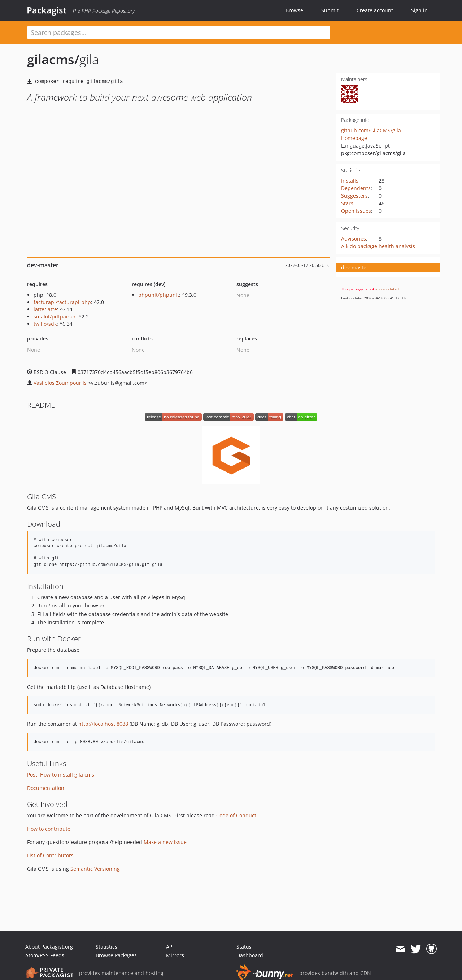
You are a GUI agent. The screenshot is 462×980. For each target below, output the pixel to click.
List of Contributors (50, 855)
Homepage (354, 138)
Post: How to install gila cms (61, 775)
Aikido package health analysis (378, 246)
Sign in (419, 10)
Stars (347, 203)
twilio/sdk (45, 324)
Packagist (47, 10)
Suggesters (354, 196)
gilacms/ (53, 59)
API (170, 947)
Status (244, 947)
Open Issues (356, 211)
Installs (350, 181)
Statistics (106, 947)
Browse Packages (116, 955)
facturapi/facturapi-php (62, 302)
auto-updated (387, 289)
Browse (294, 10)
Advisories (354, 239)
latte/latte (45, 309)
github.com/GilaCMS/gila (371, 130)
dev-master (355, 267)
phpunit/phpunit (159, 295)
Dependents (356, 188)
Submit (330, 10)
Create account (375, 10)
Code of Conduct (236, 815)
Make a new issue (165, 842)
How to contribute (49, 829)
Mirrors (175, 955)
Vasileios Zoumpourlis (60, 383)
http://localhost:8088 (103, 724)
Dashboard (250, 955)
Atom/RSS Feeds (45, 955)
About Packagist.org (49, 947)
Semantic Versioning (95, 869)
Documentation (46, 788)
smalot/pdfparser (55, 317)
